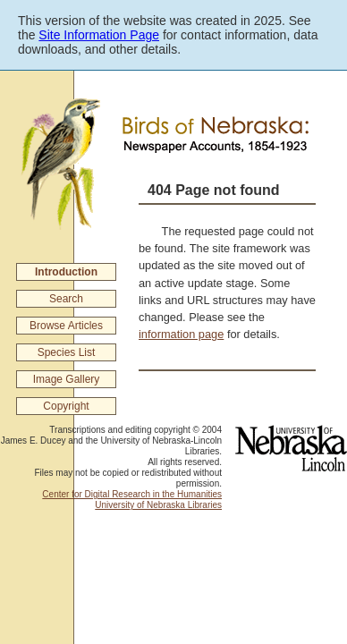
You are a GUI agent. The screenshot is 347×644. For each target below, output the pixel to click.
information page (181, 334)
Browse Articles (66, 326)
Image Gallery (67, 379)
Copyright (66, 406)
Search (66, 299)
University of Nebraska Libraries (158, 505)
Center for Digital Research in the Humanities (132, 494)
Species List (67, 352)
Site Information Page (99, 35)
